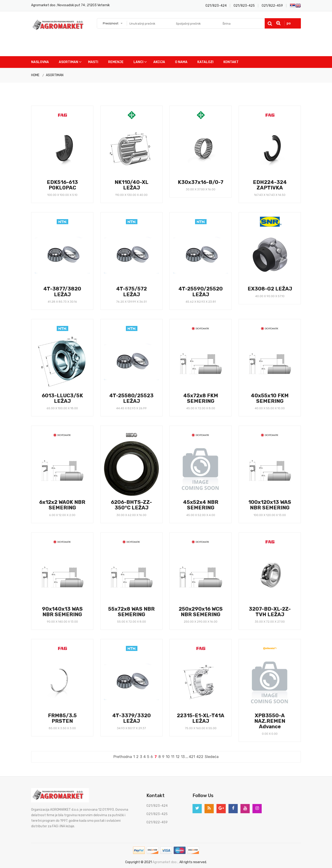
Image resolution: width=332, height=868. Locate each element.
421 (192, 757)
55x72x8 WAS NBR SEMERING (131, 612)
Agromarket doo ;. (166, 862)
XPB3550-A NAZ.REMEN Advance (270, 721)
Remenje (116, 62)
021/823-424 (216, 6)
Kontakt (231, 62)
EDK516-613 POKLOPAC (62, 185)
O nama (181, 62)
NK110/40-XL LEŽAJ (132, 185)
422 (200, 757)
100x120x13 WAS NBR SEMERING (270, 505)
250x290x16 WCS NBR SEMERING (201, 612)
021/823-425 (244, 6)
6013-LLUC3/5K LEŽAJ (62, 398)
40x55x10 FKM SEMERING (270, 398)
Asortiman (68, 62)
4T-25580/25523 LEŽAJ (131, 398)
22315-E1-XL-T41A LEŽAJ (201, 718)
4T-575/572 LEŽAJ (132, 292)
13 (183, 757)
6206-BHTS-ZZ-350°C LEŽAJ (131, 505)
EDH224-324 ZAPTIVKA (270, 185)
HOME (35, 75)
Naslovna (40, 62)
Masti (93, 62)
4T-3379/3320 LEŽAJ (132, 718)
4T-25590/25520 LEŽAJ (201, 292)
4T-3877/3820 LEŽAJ (62, 292)
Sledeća (212, 757)
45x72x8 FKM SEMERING (201, 398)
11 (173, 757)
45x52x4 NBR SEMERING (201, 505)
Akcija (159, 62)
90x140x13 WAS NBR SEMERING (62, 612)
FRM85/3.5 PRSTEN (62, 718)
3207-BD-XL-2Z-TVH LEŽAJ (270, 612)
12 (178, 757)
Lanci (138, 62)
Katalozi (205, 62)
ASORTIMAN (55, 75)
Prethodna (123, 757)
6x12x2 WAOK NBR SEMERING (62, 505)
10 (168, 757)
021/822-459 (272, 6)
